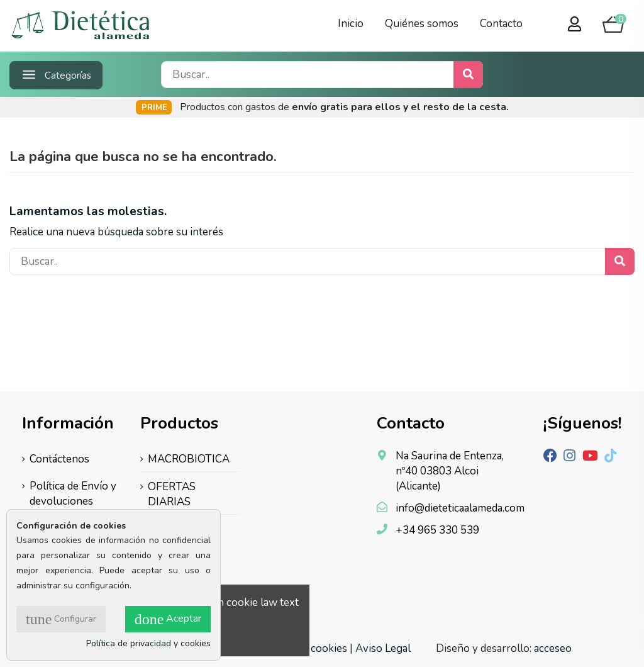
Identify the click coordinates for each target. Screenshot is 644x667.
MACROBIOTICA (189, 459)
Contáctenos (59, 459)
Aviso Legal (383, 648)
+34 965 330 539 (437, 530)
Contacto (501, 24)
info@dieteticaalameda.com (460, 508)
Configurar (61, 619)
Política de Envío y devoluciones (73, 494)
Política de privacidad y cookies (148, 643)
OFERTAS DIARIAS (172, 494)
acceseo (553, 648)
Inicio (351, 24)
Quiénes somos (422, 24)
